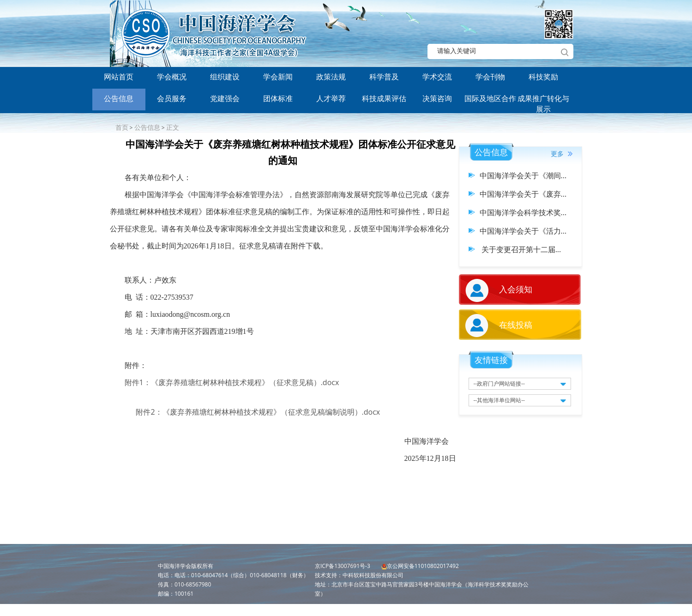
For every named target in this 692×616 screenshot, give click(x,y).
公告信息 (119, 98)
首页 (122, 127)
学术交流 (437, 77)
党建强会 (225, 98)
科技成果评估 (384, 98)
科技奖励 (543, 77)
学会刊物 (490, 77)
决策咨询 (437, 98)
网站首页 (119, 77)
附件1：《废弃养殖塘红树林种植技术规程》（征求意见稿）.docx (232, 382)
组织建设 (225, 77)
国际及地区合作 (490, 98)
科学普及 (384, 77)
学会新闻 (278, 77)
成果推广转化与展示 (543, 102)
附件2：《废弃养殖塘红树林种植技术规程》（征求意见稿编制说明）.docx (258, 412)
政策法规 (331, 77)
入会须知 (516, 289)
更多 (562, 154)
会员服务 (172, 98)
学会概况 (172, 77)
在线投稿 (516, 325)
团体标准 (278, 98)
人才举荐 (331, 98)
